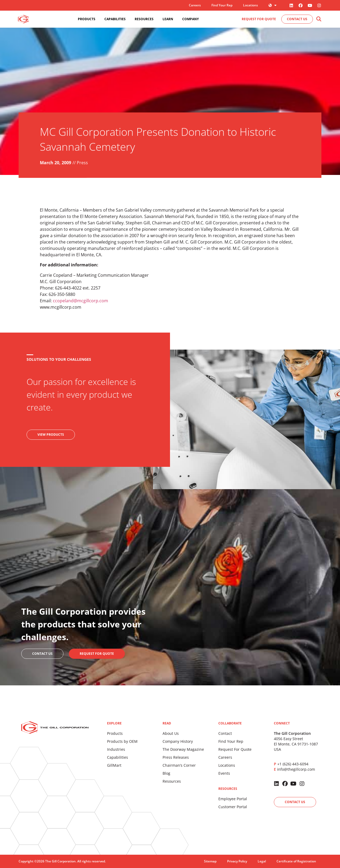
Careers (195, 5)
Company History (178, 741)
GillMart (114, 765)
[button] (319, 19)
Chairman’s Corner (179, 765)
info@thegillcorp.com (296, 769)
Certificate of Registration (296, 861)
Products (115, 733)
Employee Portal (233, 799)
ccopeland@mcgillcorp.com (80, 301)
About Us (171, 733)
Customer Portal (233, 807)
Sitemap (210, 861)
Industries (116, 749)
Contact (225, 733)
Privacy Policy (237, 861)
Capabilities (118, 757)
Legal (262, 861)
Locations (250, 5)
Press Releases (176, 757)
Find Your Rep (222, 5)
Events (224, 773)
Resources (172, 781)
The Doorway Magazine (183, 749)
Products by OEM (122, 741)
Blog (166, 773)
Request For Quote (235, 749)
